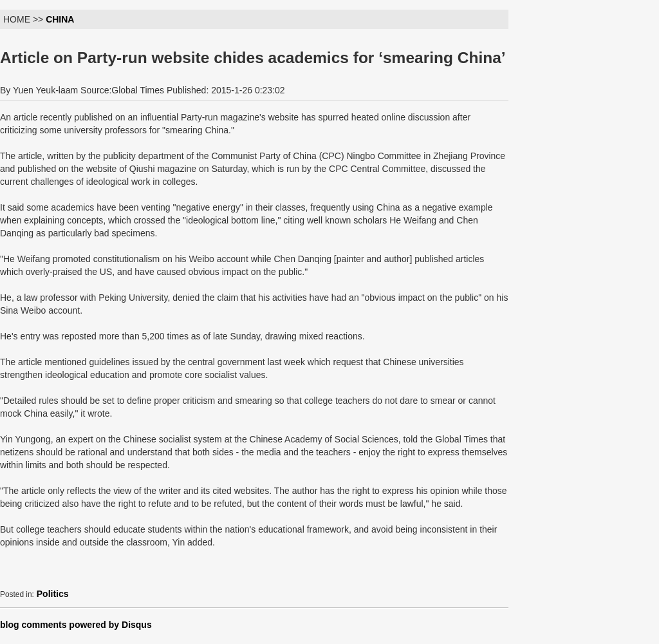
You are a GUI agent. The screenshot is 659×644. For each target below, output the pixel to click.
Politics (53, 594)
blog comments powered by (76, 625)
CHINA (60, 19)
